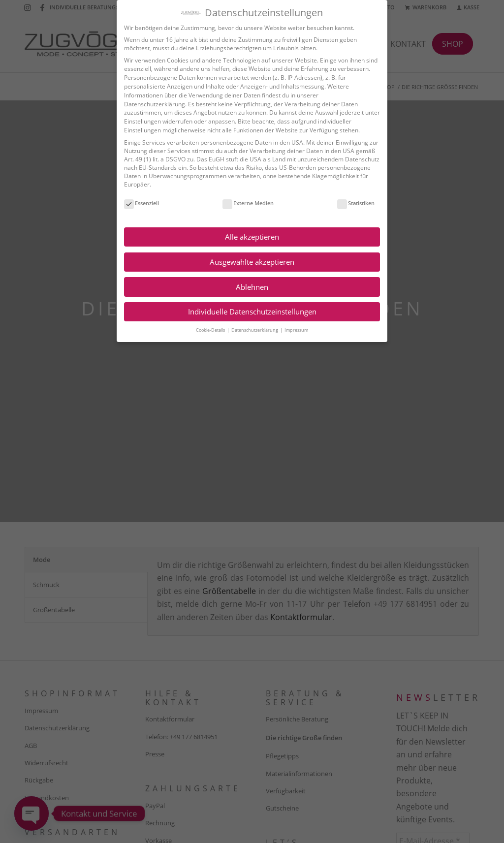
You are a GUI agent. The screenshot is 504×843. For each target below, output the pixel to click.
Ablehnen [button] (251, 287)
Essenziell (140, 203)
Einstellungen (141, 121)
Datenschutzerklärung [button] (254, 330)
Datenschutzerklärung (153, 104)
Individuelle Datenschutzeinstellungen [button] (250, 312)
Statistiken (354, 203)
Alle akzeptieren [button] (251, 237)
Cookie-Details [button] (209, 330)
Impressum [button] (295, 330)
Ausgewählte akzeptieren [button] (251, 262)
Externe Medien (247, 203)
